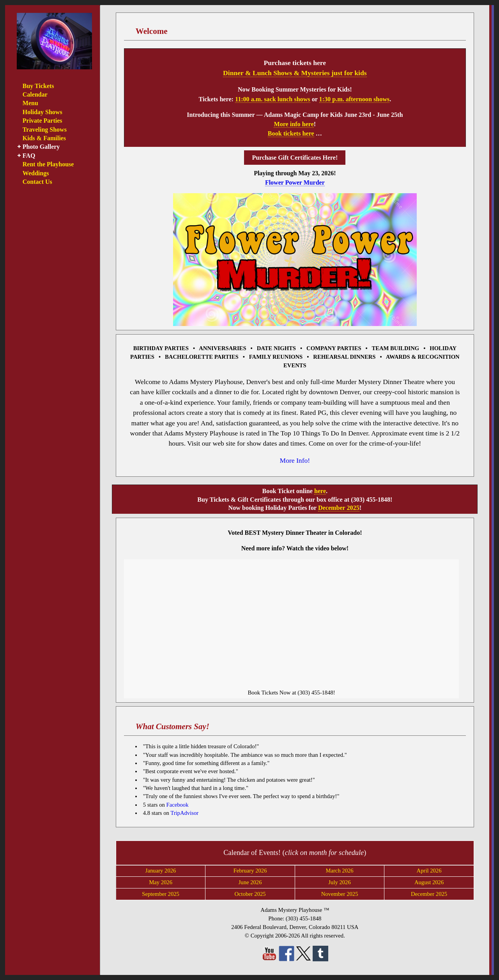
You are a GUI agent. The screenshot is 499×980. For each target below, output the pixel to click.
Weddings (36, 173)
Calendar (35, 94)
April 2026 (429, 871)
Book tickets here (291, 133)
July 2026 (339, 882)
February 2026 (250, 871)
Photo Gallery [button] (41, 147)
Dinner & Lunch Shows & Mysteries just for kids (295, 73)
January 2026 (161, 871)
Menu (30, 103)
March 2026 (339, 871)
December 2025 (339, 508)
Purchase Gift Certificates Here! (295, 158)
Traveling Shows (45, 130)
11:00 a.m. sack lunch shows (273, 99)
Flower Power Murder (295, 182)
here (320, 491)
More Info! (295, 460)
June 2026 (250, 882)
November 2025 (340, 894)
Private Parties (42, 121)
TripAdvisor (184, 813)
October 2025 (250, 894)
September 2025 (161, 894)
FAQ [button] (29, 156)
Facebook (177, 805)
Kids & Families (44, 138)
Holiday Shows (42, 112)
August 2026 (429, 882)
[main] (296, 490)
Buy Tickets (38, 86)
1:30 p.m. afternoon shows (355, 99)
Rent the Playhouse (48, 164)
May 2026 (161, 882)
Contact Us (37, 182)
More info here (294, 124)
